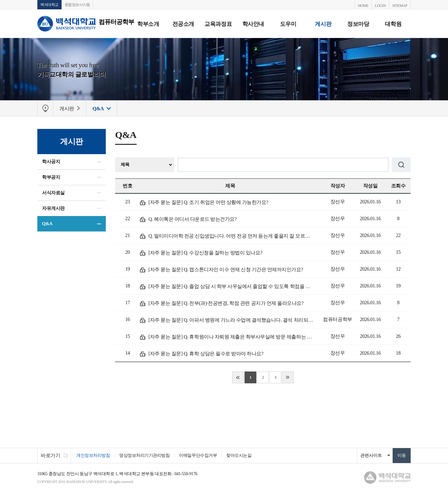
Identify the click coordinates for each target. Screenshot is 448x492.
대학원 (393, 24)
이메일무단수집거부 (198, 455)
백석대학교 (49, 5)
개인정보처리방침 (93, 455)
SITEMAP (400, 6)
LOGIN (380, 6)
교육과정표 (218, 24)
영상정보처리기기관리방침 (144, 455)
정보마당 (358, 24)
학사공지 (51, 162)
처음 (238, 377)
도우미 (288, 24)
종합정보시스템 (77, 5)
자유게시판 (53, 208)
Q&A (47, 224)
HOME (363, 6)
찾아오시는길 (239, 455)
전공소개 (183, 24)
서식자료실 (53, 193)
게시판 (323, 24)
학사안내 (253, 24)
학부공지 (51, 177)
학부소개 (148, 24)
